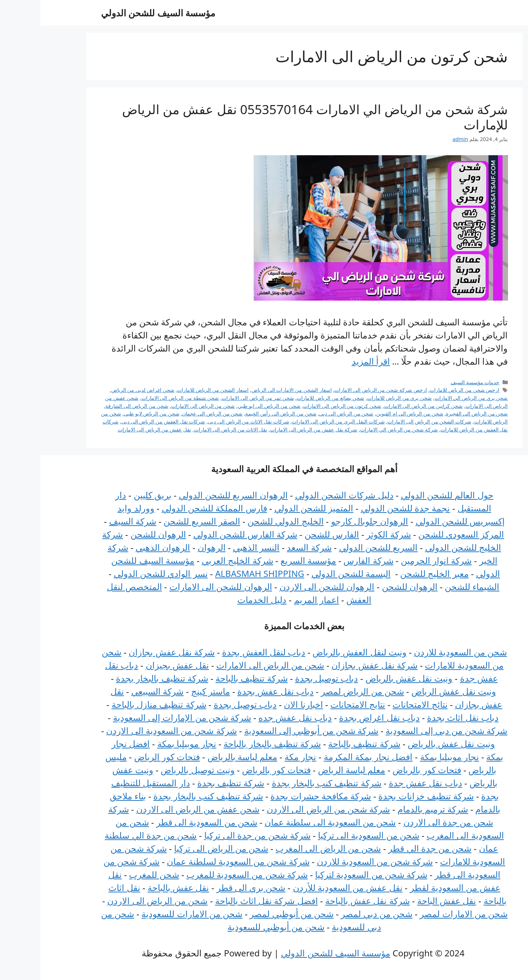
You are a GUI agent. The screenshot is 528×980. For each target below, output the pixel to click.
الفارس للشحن (291, 534)
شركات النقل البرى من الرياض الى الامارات (298, 421)
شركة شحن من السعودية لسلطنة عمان (198, 861)
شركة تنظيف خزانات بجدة (386, 796)
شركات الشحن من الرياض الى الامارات (389, 421)
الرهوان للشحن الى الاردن (287, 587)
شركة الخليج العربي (197, 560)
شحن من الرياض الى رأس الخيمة (241, 413)
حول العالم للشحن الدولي (407, 495)
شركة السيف (92, 521)
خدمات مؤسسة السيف (435, 382)
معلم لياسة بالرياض (202, 757)
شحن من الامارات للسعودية (152, 914)
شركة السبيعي (117, 691)
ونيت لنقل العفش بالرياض (319, 652)
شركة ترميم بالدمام (392, 809)
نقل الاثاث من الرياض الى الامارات (190, 429)
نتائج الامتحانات (380, 704)
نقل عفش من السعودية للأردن (307, 887)
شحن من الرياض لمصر (322, 691)
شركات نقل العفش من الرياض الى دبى (123, 421)
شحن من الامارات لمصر (423, 914)
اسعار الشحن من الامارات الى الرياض (251, 390)
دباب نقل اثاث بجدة (422, 717)
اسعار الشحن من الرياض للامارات (172, 390)
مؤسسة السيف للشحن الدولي (118, 13)
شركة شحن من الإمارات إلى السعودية (142, 717)
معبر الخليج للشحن (394, 573)
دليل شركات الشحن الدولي (304, 495)
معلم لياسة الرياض (311, 770)
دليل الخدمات (221, 600)
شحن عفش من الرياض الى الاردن (158, 809)
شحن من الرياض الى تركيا (181, 848)
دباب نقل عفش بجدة (235, 691)
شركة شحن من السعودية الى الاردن (131, 730)
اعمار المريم (276, 600)
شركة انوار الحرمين (396, 560)
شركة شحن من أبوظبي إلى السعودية (271, 730)
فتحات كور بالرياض (386, 770)
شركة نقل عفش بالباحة (327, 901)
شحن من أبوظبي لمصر (251, 914)
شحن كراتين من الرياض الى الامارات (383, 406)
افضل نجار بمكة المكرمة (328, 757)
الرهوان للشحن (118, 534)
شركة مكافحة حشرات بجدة (280, 796)
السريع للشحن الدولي (338, 547)
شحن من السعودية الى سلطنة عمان (290, 822)
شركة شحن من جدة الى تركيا (217, 835)
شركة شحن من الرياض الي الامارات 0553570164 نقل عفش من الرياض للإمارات (275, 117)
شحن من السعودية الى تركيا (328, 835)
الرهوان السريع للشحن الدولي (193, 495)
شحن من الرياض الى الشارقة (96, 406)
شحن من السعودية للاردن (420, 652)
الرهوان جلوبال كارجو (329, 521)
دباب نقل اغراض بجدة (339, 717)
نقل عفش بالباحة (138, 887)
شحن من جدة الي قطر (389, 848)
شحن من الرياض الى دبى (306, 413)
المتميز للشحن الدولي (273, 508)
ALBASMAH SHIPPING (219, 573)
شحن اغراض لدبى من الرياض (102, 390)
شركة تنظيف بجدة (190, 783)
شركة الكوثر (348, 534)
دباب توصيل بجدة (286, 678)
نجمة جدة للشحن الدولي (365, 508)
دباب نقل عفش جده (255, 717)
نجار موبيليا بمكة (146, 744)
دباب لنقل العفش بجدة (223, 652)
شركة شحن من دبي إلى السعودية (406, 730)
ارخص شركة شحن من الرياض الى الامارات (340, 390)
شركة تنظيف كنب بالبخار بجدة (286, 783)
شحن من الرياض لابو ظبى (111, 413)
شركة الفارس (328, 560)
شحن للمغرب (114, 874)
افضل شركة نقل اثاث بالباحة (226, 901)
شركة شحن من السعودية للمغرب (207, 874)
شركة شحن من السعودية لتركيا (331, 874)
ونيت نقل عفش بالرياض (369, 678)
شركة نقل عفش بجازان (131, 652)
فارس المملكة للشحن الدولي (174, 508)
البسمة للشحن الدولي (311, 573)
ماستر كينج (170, 691)
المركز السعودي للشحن (421, 534)
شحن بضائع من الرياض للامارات (290, 398)
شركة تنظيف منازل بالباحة (119, 704)
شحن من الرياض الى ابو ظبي (229, 406)
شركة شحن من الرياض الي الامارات (359, 429)
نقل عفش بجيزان (137, 665)
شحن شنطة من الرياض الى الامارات (140, 398)
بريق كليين (112, 495)
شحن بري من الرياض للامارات (359, 398)
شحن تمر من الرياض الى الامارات (217, 398)
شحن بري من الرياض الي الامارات (431, 398)
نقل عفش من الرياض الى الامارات (114, 429)
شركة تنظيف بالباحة (211, 678)
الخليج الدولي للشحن (245, 521)
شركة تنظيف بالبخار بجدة (122, 678)
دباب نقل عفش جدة (385, 783)
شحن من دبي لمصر (336, 914)
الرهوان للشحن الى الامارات (180, 587)
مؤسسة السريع (268, 560)
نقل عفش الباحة (406, 901)
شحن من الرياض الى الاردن (117, 901)
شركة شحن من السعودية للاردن (334, 861)
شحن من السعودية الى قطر (166, 822)
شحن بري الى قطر (211, 887)
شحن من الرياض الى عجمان (172, 413)
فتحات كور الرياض (127, 757)
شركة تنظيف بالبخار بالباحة (232, 744)
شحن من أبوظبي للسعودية (236, 927)
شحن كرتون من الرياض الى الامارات (302, 406)
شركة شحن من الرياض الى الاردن (288, 809)
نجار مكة (260, 757)
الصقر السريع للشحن (161, 521)
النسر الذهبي (216, 547)
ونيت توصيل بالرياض (157, 770)
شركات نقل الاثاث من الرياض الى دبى (208, 421)
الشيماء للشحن (432, 587)
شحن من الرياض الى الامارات (163, 406)
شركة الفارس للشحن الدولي (205, 534)
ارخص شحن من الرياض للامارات (424, 390)
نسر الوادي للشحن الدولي (120, 573)
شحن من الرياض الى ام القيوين (369, 413)
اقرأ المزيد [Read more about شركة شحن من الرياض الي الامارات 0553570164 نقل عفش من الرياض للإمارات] (330, 361)
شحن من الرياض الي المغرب (288, 848)
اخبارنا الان (263, 704)
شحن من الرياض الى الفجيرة (436, 413)
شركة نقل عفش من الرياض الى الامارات (273, 429)
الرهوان (171, 547)
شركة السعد (269, 547)
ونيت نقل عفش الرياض (413, 691)
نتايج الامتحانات (317, 704)
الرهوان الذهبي (122, 547)
